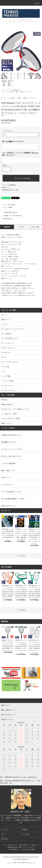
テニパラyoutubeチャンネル (11, 492)
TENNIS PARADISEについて (11, 435)
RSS (30, 849)
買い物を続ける (6, 219)
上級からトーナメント (26, 92)
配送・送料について (25, 845)
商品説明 (7, 227)
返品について (6, 187)
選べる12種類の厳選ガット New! (13, 499)
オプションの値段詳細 (9, 185)
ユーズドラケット (7, 485)
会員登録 (25, 829)
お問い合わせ (5, 839)
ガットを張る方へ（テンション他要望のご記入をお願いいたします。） (20, 154)
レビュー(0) (35, 227)
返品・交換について (8, 470)
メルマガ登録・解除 (12, 849)
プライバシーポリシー (28, 847)
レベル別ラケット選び (13, 92)
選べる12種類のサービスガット (13, 141)
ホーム (4, 90)
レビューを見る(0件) (8, 205)
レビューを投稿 (6, 207)
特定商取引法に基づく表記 (10, 190)
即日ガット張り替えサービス (11, 456)
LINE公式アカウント (8, 506)
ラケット (9, 90)
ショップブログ (23, 849)
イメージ (21, 227)
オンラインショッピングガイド (12, 449)
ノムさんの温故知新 (8, 463)
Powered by (21, 863)
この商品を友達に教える (9, 212)
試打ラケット (6, 478)
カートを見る (26, 834)
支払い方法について (13, 845)
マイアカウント (5, 829)
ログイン (4, 834)
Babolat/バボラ (17, 90)
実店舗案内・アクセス (9, 442)
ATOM (33, 849)
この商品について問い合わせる (11, 216)
